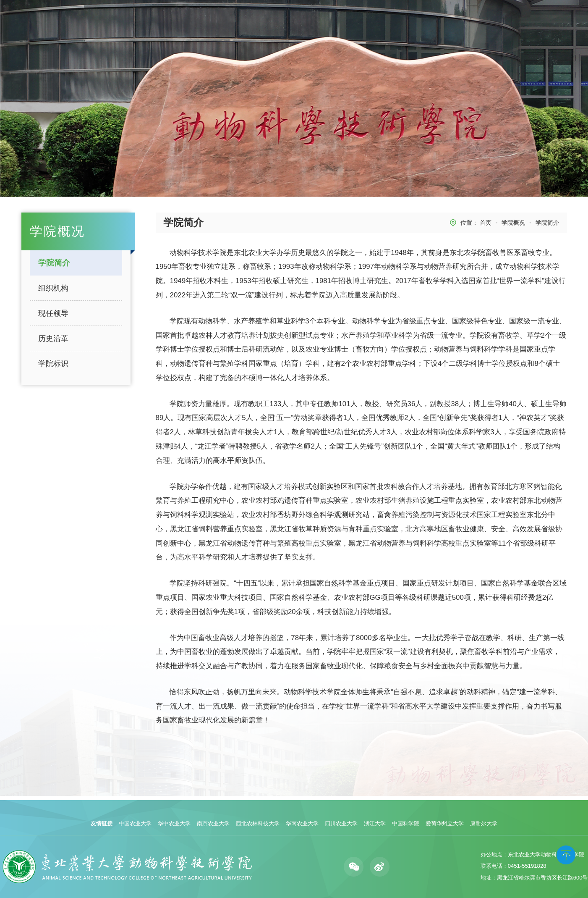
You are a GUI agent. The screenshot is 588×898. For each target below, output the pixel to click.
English (560, 24)
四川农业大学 (341, 823)
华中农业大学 (174, 823)
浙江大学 (375, 823)
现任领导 (53, 313)
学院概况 (513, 223)
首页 (486, 223)
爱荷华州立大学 (445, 823)
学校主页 (533, 24)
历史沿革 (53, 339)
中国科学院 (406, 823)
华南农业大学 (302, 823)
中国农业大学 (135, 823)
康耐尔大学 (484, 823)
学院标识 (53, 364)
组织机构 (53, 288)
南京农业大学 (213, 823)
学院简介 (54, 263)
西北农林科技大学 (258, 823)
